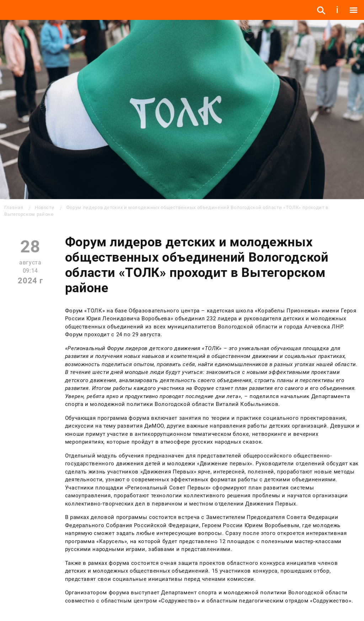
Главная (14, 207)
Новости (45, 207)
